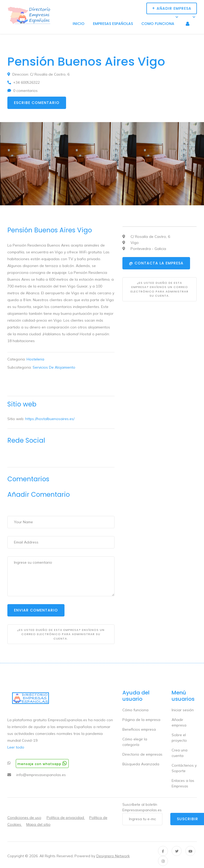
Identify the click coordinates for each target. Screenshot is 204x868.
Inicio (79, 24)
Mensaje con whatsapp (42, 763)
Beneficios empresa (139, 729)
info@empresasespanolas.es (41, 775)
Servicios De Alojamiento (54, 367)
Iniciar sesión (183, 710)
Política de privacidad (66, 818)
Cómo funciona (135, 710)
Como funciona (158, 24)
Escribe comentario (37, 103)
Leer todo (16, 747)
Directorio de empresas (142, 754)
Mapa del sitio (38, 824)
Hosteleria (35, 359)
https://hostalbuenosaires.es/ (50, 419)
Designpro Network (113, 856)
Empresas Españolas (113, 24)
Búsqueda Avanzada (141, 764)
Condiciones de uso (24, 818)
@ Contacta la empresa (156, 263)
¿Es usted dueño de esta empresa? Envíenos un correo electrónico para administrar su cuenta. (61, 634)
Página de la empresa (141, 720)
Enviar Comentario (36, 610)
